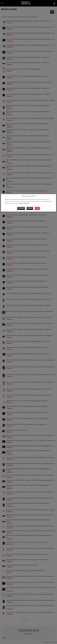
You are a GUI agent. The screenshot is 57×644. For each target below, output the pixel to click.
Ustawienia (21, 208)
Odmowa (30, 208)
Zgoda (37, 208)
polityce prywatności (24, 203)
